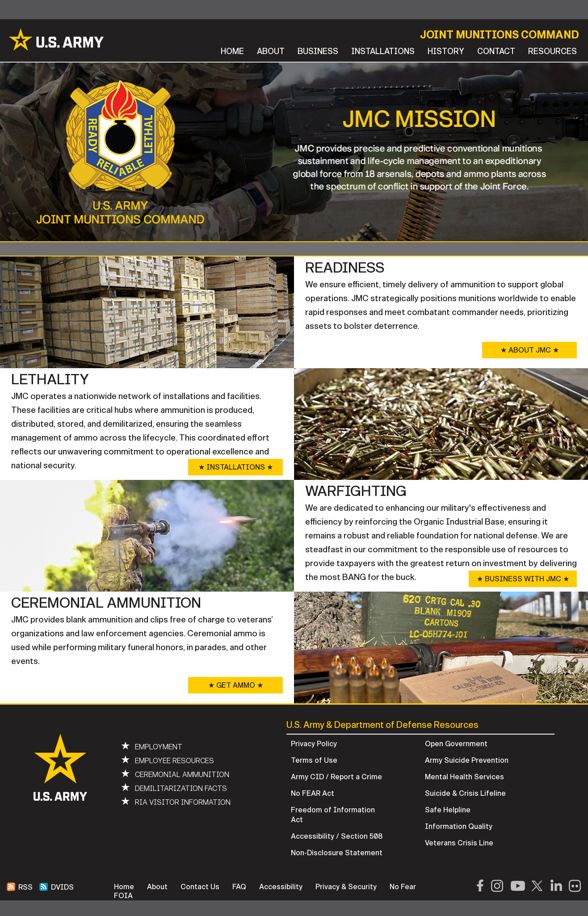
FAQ (239, 887)
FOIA (123, 896)
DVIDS (57, 887)
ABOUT (271, 51)
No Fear (403, 887)
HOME (232, 51)
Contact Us (200, 887)
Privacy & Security (346, 887)
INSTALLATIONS (383, 51)
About (157, 887)
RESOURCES (552, 51)
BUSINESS (318, 51)
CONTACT (496, 51)
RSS (20, 887)
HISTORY (446, 51)
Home (124, 887)
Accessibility (281, 887)
